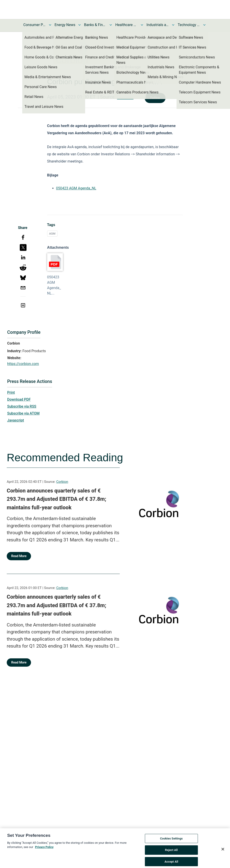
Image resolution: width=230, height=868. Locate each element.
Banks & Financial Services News (95, 25)
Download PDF (19, 399)
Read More (19, 556)
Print (11, 392)
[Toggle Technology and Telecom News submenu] (204, 25)
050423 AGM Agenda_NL (76, 188)
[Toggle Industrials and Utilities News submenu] (173, 25)
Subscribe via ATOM (23, 413)
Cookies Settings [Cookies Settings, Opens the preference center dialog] (171, 845)
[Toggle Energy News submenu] (80, 25)
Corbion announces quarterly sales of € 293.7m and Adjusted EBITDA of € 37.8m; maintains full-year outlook (56, 499)
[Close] (223, 856)
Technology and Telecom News (189, 25)
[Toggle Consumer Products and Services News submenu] (50, 25)
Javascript (15, 420)
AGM (52, 234)
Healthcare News (126, 25)
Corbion (125, 97)
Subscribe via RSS (22, 406)
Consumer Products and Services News (35, 25)
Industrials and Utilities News (158, 25)
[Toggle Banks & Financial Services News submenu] (111, 25)
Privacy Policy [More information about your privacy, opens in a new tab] (44, 854)
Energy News (65, 25)
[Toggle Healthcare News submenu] (142, 25)
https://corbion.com (23, 364)
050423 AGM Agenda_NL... (54, 285)
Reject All (171, 857)
